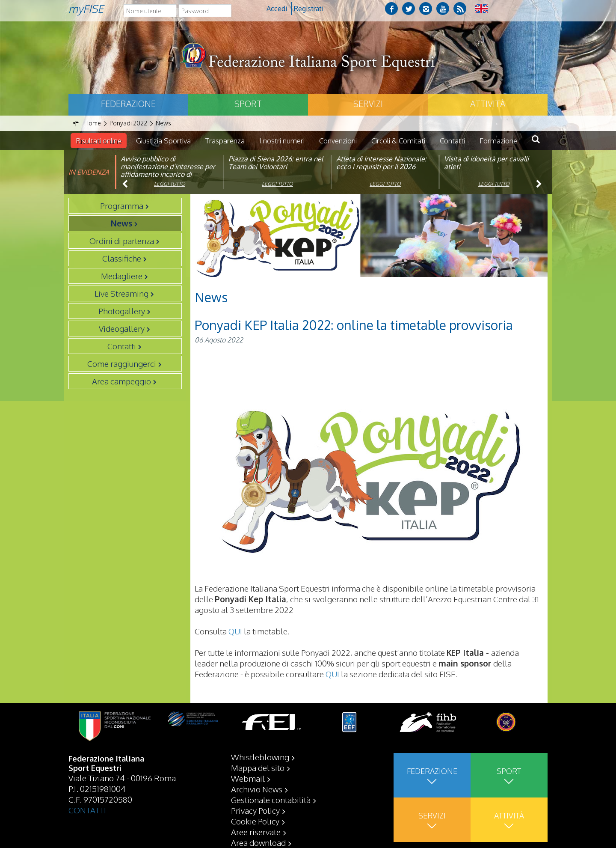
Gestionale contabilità (271, 800)
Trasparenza (225, 141)
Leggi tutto (170, 184)
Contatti (452, 141)
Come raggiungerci (122, 363)
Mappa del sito (258, 768)
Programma (122, 205)
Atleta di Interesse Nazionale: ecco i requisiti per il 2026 (381, 163)
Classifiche (122, 258)
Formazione (498, 141)
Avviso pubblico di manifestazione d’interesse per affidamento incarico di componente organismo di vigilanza (168, 174)
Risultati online (99, 141)
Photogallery (122, 311)
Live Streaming (121, 293)
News (121, 223)
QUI (235, 631)
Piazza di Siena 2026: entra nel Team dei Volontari (276, 163)
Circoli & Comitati (398, 141)
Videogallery (122, 328)
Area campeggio (121, 381)
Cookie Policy (255, 821)
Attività (488, 104)
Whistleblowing (260, 757)
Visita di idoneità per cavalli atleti (486, 163)
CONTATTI (87, 810)
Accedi (277, 9)
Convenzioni (338, 141)
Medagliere (122, 276)
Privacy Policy (255, 810)
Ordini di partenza (122, 241)
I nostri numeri (282, 141)
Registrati (309, 9)
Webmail (248, 778)
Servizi (368, 104)
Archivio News (257, 789)
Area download (258, 842)
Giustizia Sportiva (163, 141)
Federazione (128, 104)
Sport (248, 104)
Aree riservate (256, 832)
